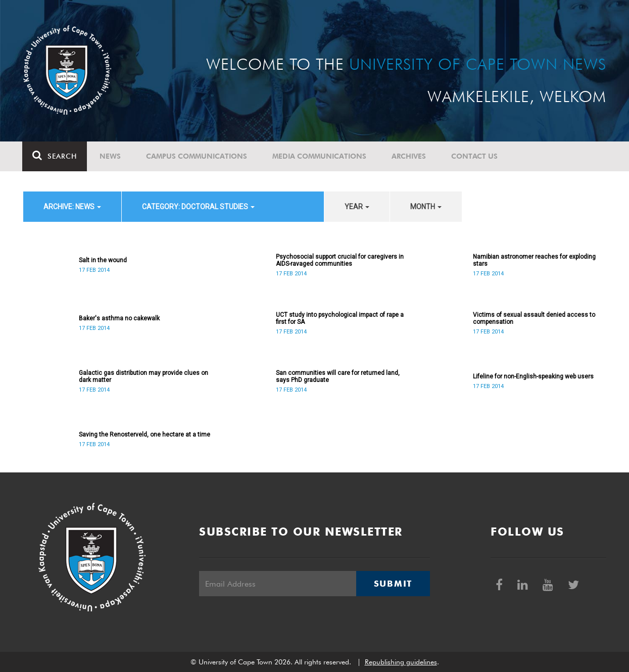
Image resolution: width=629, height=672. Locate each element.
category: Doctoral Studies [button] (198, 207)
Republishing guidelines (401, 662)
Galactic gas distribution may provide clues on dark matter (143, 376)
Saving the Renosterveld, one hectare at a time (144, 435)
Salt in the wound (103, 260)
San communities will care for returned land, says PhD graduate (338, 376)
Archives (410, 156)
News (111, 156)
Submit (393, 584)
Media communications (320, 156)
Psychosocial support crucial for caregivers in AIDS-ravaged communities (340, 260)
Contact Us (475, 156)
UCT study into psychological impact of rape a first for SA (340, 318)
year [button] (357, 207)
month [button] (426, 207)
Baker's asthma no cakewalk (119, 318)
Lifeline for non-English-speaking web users (533, 376)
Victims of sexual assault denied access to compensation (534, 318)
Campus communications (198, 156)
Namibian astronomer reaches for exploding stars (534, 260)
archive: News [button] (72, 207)
